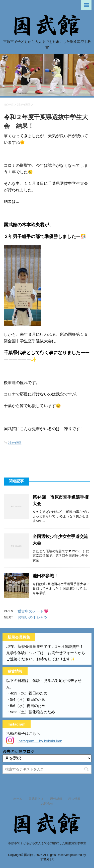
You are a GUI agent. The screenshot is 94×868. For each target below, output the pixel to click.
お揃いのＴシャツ (33, 617)
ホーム (18, 799)
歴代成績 (56, 799)
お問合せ (47, 804)
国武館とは (36, 799)
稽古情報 (74, 799)
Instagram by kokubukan (40, 741)
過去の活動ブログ (19, 752)
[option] (47, 75)
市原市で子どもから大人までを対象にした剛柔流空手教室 (47, 843)
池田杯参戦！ (45, 576)
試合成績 (15, 443)
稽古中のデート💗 (33, 611)
